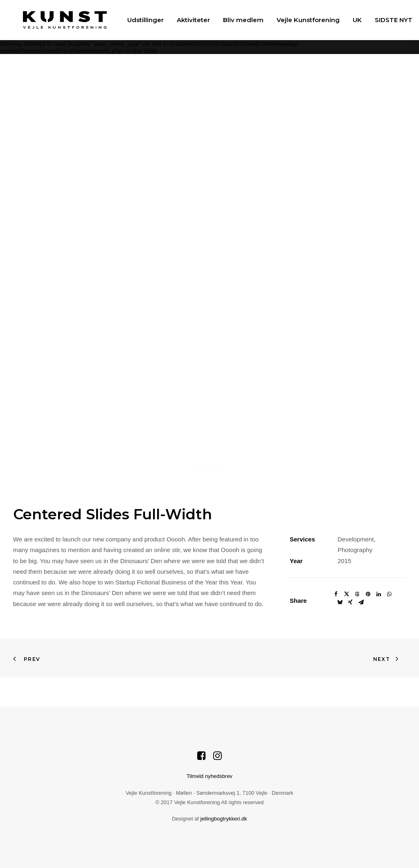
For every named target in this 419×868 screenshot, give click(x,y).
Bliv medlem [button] (233, 20)
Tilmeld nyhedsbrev (209, 776)
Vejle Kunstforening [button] (298, 20)
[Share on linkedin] (378, 594)
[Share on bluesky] (340, 602)
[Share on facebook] (336, 594)
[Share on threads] (357, 594)
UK (347, 20)
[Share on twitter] (347, 594)
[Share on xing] (350, 602)
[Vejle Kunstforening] (55, 20)
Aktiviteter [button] (184, 20)
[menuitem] (136, 20)
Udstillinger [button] (136, 20)
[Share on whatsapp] (389, 594)
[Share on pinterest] (368, 594)
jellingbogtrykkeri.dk (224, 819)
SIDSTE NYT (384, 20)
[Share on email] (361, 602)
